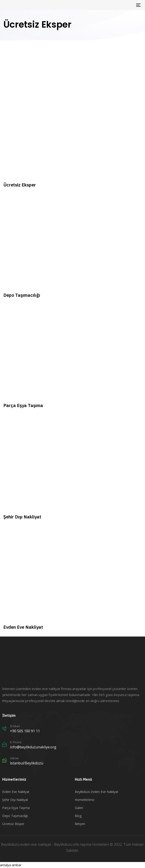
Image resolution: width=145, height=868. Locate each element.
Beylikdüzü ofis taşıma (73, 844)
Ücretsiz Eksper (13, 824)
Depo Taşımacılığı (15, 816)
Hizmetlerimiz (85, 800)
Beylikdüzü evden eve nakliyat (26, 844)
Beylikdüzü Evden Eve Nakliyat (97, 792)
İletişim (80, 824)
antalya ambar (11, 865)
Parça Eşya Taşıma (16, 808)
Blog (78, 816)
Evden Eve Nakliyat (16, 792)
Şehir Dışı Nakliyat (15, 800)
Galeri (79, 808)
